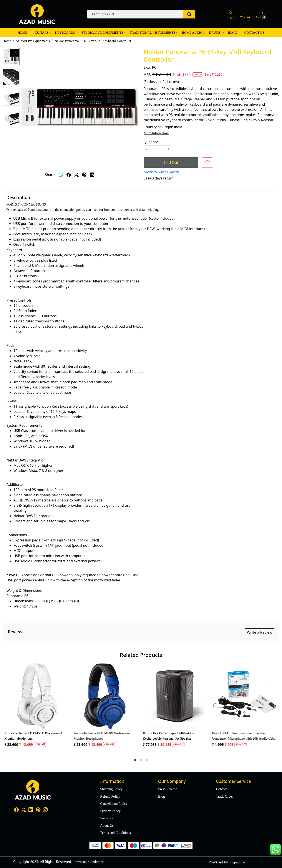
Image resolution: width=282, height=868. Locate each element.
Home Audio (193, 33)
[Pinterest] (38, 810)
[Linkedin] (31, 810)
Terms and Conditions (115, 833)
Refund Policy (110, 796)
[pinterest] (84, 175)
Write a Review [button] (260, 632)
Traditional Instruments (154, 33)
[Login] (230, 14)
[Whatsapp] (61, 175)
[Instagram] (45, 810)
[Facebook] (16, 810)
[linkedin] (92, 175)
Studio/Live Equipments (104, 33)
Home (22, 33)
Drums (216, 33)
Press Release (168, 789)
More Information (156, 133)
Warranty (107, 818)
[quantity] (158, 149)
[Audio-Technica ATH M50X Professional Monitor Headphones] (37, 696)
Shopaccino (237, 862)
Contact (221, 789)
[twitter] (76, 175)
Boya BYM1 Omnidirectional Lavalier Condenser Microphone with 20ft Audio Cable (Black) (244, 736)
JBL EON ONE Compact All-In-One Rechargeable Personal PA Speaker (168, 736)
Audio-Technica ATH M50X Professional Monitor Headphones (33, 736)
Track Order (224, 796)
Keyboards (66, 33)
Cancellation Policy (114, 804)
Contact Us (254, 33)
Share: (50, 175)
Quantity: (151, 142)
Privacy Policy (110, 811)
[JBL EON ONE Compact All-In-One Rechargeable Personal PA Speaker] (176, 696)
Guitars (43, 33)
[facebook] (69, 175)
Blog (233, 33)
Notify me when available (162, 172)
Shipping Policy (111, 789)
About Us (107, 826)
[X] (24, 810)
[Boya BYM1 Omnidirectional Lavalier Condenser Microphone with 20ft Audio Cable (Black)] (245, 696)
